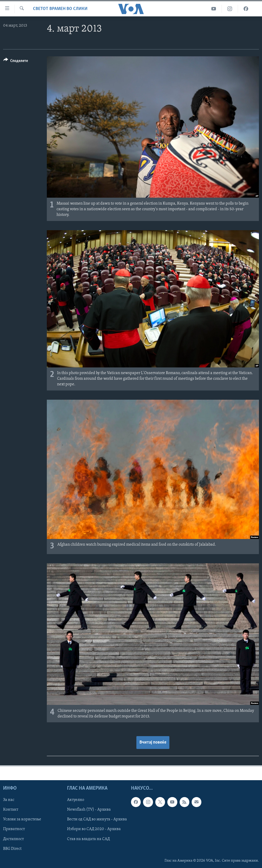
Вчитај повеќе (153, 742)
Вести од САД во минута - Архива (97, 819)
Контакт (11, 810)
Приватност (14, 829)
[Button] (16, 62)
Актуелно (76, 800)
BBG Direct (12, 849)
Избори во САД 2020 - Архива (94, 829)
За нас (9, 800)
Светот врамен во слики (60, 9)
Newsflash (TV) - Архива (89, 810)
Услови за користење (22, 819)
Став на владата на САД (88, 839)
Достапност (13, 839)
